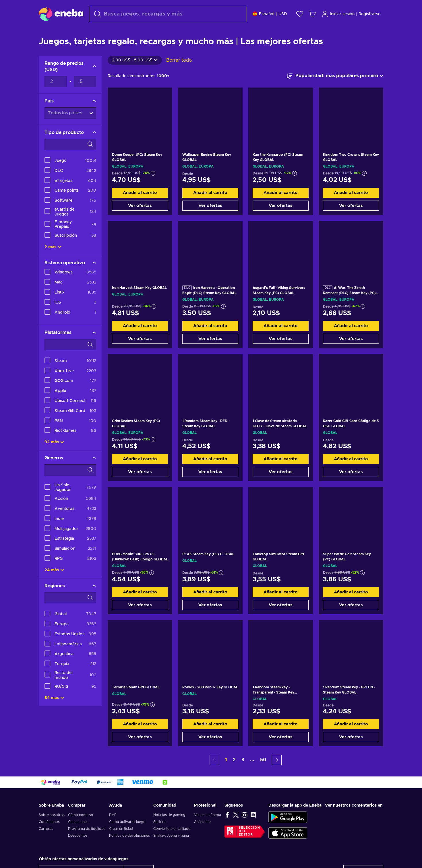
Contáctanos (49, 836)
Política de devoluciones (129, 850)
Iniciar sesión (338, 14)
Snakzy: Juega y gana (171, 850)
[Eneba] (61, 14)
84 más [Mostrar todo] (54, 712)
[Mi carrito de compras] (312, 14)
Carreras (46, 843)
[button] (277, 774)
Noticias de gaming (169, 829)
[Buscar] (168, 14)
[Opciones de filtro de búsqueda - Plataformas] (70, 359)
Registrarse (369, 14)
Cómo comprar (81, 829)
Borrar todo (179, 75)
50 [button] (263, 774)
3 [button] (243, 774)
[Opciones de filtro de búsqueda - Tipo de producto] (70, 159)
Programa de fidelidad (87, 843)
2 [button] (234, 774)
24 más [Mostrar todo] (54, 585)
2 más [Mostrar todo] (53, 261)
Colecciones (78, 836)
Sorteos (160, 836)
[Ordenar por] (335, 90)
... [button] (252, 774)
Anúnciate (202, 836)
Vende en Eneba (208, 829)
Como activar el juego (127, 836)
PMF (113, 829)
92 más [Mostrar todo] (54, 457)
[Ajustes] (270, 14)
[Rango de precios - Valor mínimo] (56, 96)
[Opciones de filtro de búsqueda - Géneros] (70, 484)
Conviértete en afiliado (172, 843)
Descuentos (78, 850)
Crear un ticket (121, 843)
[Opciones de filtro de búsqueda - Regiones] (70, 612)
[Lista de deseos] (300, 14)
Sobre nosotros (52, 829)
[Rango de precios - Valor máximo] (85, 96)
